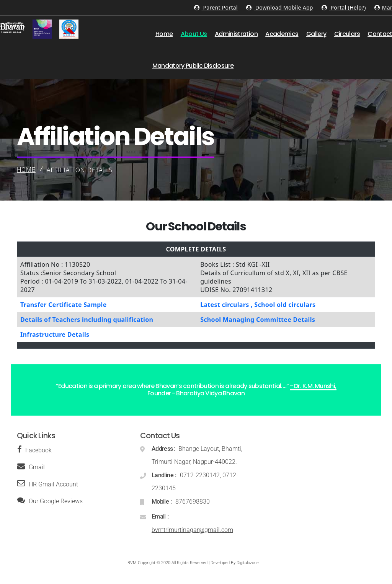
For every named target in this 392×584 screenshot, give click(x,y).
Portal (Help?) (344, 7)
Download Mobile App (279, 7)
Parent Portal (216, 7)
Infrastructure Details (55, 334)
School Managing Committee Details (258, 320)
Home (26, 170)
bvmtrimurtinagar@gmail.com (192, 530)
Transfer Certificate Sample (64, 305)
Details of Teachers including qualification (87, 320)
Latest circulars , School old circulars (258, 305)
